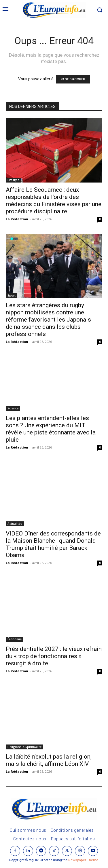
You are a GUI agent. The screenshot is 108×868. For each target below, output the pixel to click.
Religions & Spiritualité (24, 747)
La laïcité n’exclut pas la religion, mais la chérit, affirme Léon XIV (49, 760)
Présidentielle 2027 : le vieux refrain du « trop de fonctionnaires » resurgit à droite (54, 656)
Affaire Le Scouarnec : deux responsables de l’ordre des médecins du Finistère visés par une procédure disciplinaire (54, 201)
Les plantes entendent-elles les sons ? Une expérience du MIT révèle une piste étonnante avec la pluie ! (51, 429)
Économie (15, 639)
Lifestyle (13, 180)
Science (13, 408)
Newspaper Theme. (84, 860)
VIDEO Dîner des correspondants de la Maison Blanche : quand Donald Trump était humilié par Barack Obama (53, 544)
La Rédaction (17, 219)
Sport (12, 295)
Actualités (15, 524)
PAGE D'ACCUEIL (73, 79)
